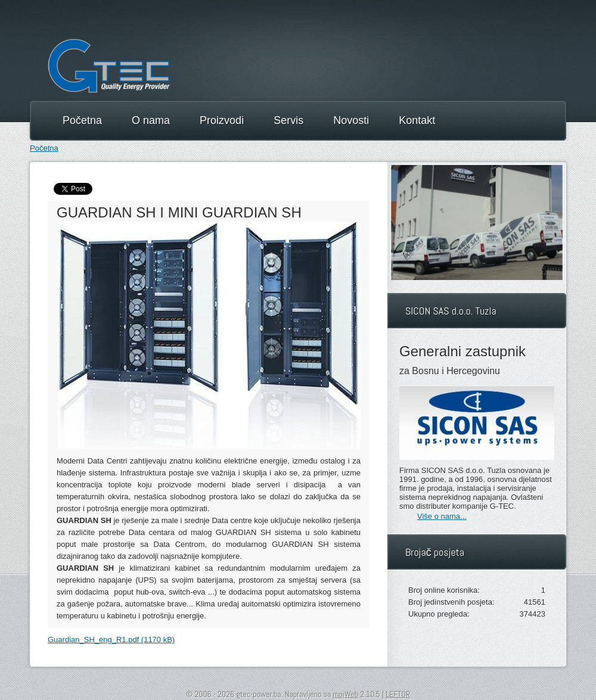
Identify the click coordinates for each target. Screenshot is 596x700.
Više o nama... (442, 516)
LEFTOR (398, 694)
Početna (44, 148)
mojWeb (346, 694)
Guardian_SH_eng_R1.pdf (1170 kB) (111, 640)
